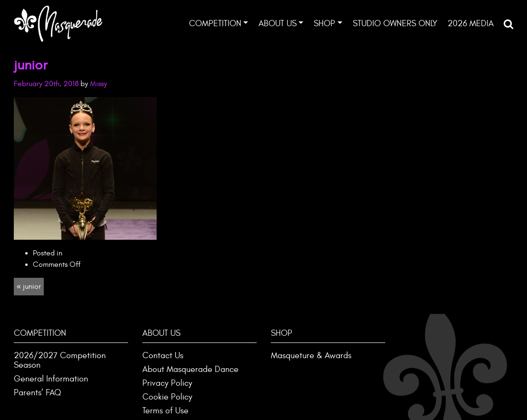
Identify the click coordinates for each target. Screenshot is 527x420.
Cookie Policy (167, 397)
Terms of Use (165, 411)
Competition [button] (215, 24)
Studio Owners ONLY (395, 24)
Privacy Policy (167, 383)
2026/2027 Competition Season (60, 360)
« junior (29, 286)
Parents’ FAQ (37, 393)
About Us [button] (278, 24)
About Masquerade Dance (190, 369)
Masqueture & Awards (311, 356)
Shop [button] (324, 24)
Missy (99, 84)
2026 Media (471, 24)
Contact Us (163, 356)
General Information (51, 379)
